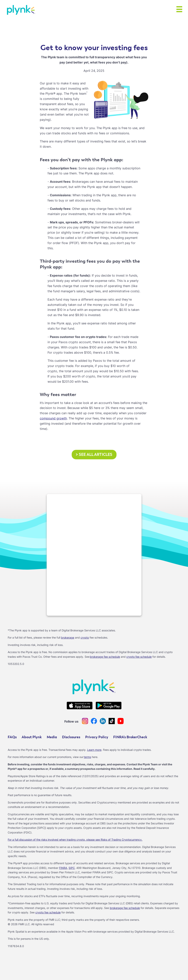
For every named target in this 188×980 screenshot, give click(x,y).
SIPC (72, 868)
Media (52, 737)
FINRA (63, 868)
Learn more (94, 750)
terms (87, 757)
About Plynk (32, 737)
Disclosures (71, 737)
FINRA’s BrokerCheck (130, 737)
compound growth (53, 418)
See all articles (94, 455)
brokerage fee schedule (105, 657)
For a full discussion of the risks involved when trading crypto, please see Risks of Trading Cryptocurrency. (75, 840)
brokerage (68, 637)
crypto (85, 637)
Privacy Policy (97, 737)
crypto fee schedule (139, 657)
